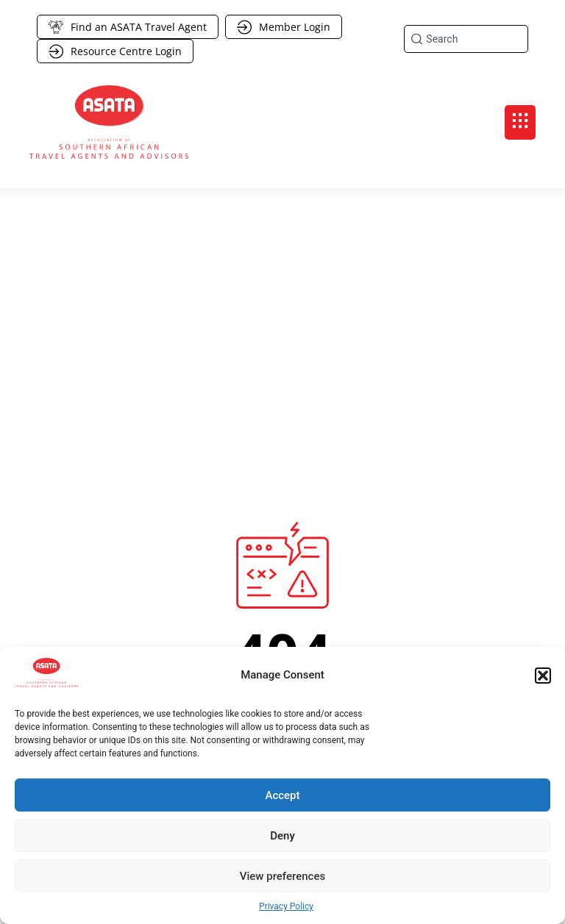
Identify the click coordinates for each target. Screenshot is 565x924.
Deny (282, 836)
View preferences (282, 876)
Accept (282, 795)
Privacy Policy (286, 906)
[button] (543, 676)
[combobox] (466, 39)
